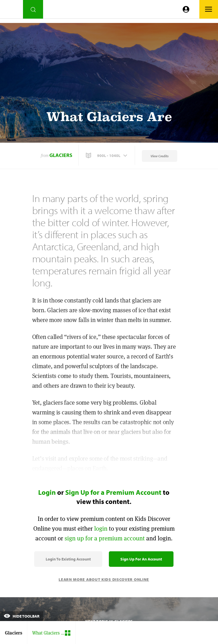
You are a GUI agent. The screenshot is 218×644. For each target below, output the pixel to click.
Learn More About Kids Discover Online (104, 579)
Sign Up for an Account (141, 559)
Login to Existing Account (68, 559)
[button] (107, 156)
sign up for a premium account (105, 538)
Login (47, 492)
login (101, 528)
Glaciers (61, 155)
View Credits (160, 156)
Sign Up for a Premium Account (113, 492)
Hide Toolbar (22, 616)
